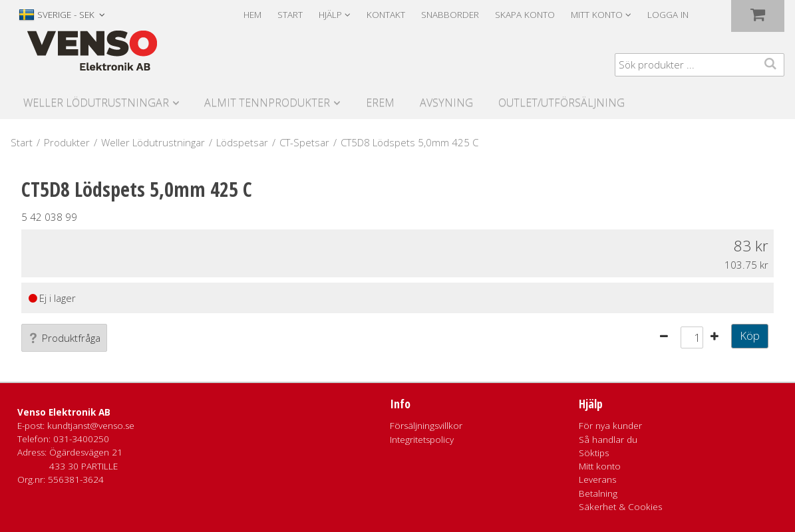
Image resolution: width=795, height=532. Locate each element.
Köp (750, 335)
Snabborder (450, 15)
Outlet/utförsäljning (561, 102)
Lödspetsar (242, 142)
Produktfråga (64, 338)
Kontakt (386, 15)
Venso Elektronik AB (64, 412)
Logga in (668, 15)
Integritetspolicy (422, 440)
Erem (380, 102)
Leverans (597, 479)
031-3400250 (81, 439)
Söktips (594, 453)
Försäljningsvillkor (426, 426)
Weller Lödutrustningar (96, 102)
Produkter (67, 142)
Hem (252, 15)
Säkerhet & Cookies (620, 507)
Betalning (598, 493)
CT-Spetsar (304, 142)
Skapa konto (525, 15)
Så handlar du (608, 440)
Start (290, 15)
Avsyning (446, 102)
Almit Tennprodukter (267, 102)
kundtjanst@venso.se (91, 426)
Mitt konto (600, 466)
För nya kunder (610, 426)
